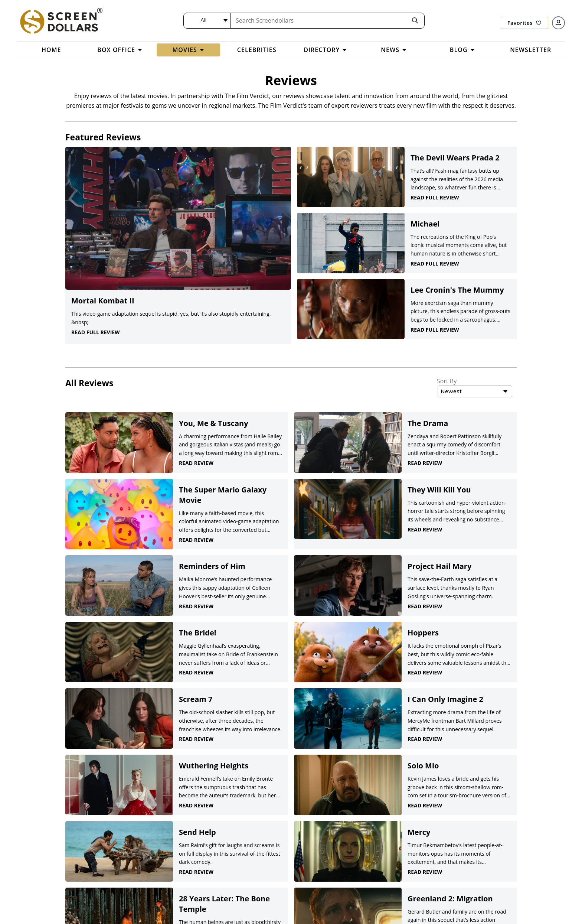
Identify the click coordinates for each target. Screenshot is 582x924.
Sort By (447, 381)
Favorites (524, 23)
